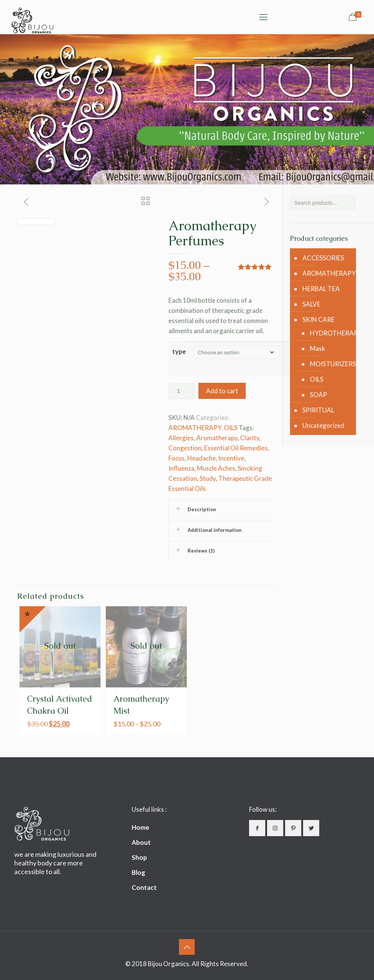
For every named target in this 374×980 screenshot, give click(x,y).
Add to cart (222, 391)
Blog (138, 872)
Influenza (181, 468)
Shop (139, 857)
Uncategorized (323, 425)
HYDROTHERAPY (329, 333)
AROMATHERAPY (195, 428)
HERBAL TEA (321, 289)
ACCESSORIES (323, 258)
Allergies (181, 438)
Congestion (185, 448)
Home (140, 827)
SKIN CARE (318, 319)
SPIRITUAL (318, 410)
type (179, 351)
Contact (144, 887)
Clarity (250, 438)
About (141, 842)
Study (208, 478)
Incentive (231, 458)
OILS (231, 428)
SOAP (318, 395)
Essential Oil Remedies (236, 448)
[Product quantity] (182, 391)
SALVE (311, 304)
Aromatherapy (217, 438)
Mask (318, 348)
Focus (176, 458)
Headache (201, 458)
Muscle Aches (216, 468)
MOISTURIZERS (329, 364)
